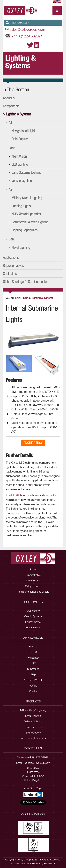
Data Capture (20, 139)
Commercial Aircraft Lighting (30, 222)
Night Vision (19, 156)
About (33, 569)
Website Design (20, 863)
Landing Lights (21, 206)
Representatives (13, 265)
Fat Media (49, 863)
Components (11, 106)
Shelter (33, 691)
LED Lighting (20, 164)
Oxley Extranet (33, 586)
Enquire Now (33, 443)
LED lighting (19, 495)
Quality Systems (33, 616)
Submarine (33, 669)
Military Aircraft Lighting (27, 198)
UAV (33, 663)
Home (26, 298)
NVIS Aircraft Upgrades (26, 214)
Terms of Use (33, 580)
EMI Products (33, 733)
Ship (33, 674)
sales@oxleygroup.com (27, 29)
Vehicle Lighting (22, 180)
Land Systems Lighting (26, 172)
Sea (11, 239)
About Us (9, 98)
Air (10, 189)
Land (12, 148)
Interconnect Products (33, 738)
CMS (37, 863)
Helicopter (33, 658)
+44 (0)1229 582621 (27, 36)
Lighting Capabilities (25, 230)
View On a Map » (33, 788)
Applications (11, 257)
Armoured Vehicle (33, 680)
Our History (33, 611)
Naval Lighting (21, 247)
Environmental (33, 622)
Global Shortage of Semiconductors (26, 282)
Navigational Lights (24, 131)
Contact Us (10, 273)
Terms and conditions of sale (33, 592)
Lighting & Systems (18, 114)
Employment (33, 627)
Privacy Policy (33, 575)
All (10, 122)
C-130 (33, 652)
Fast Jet (33, 646)
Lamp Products (33, 727)
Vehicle (33, 686)
